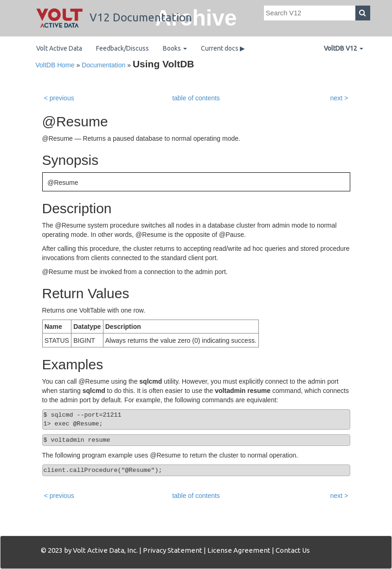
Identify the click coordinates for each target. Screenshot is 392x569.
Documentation (103, 65)
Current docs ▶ (223, 48)
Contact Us (293, 550)
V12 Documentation (114, 17)
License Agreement (239, 550)
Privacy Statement (173, 550)
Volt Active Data (59, 48)
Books (175, 48)
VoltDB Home (55, 65)
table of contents (196, 98)
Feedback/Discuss (122, 48)
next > (339, 98)
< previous (59, 98)
